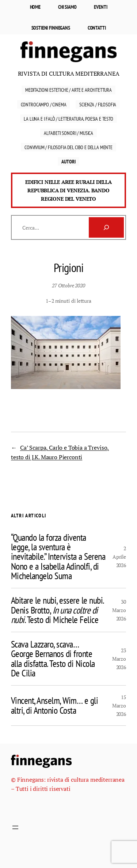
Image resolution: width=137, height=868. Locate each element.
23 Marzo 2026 (119, 659)
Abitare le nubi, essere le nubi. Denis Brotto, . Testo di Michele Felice (57, 610)
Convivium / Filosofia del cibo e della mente (68, 147)
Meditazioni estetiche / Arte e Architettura (68, 90)
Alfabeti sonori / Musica (68, 133)
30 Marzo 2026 (119, 610)
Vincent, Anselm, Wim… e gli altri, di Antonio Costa (54, 705)
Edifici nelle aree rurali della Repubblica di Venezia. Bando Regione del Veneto (68, 190)
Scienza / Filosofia (98, 104)
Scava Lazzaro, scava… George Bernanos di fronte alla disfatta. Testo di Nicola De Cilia (53, 659)
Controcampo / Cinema (44, 104)
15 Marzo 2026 (119, 705)
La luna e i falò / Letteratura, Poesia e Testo (68, 119)
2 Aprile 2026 (119, 557)
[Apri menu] (15, 827)
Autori (68, 161)
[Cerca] (106, 227)
